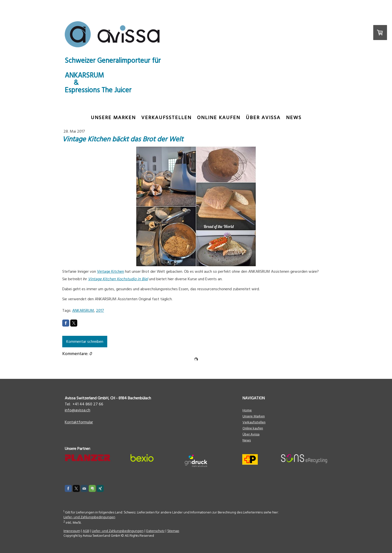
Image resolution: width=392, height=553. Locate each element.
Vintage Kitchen (110, 271)
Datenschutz (155, 531)
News (294, 118)
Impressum (72, 531)
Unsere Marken (113, 118)
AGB (86, 531)
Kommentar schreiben (85, 342)
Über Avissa (263, 118)
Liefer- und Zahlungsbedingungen (89, 517)
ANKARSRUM (83, 311)
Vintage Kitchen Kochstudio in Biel (118, 279)
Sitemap (173, 531)
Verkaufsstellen (166, 118)
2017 (100, 311)
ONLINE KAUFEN (219, 118)
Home (247, 410)
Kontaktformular (79, 422)
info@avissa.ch (77, 410)
